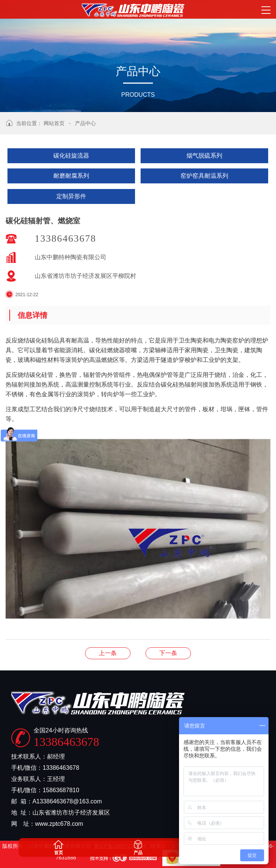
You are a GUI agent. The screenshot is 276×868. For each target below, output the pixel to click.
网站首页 (54, 123)
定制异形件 (71, 196)
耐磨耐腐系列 (71, 176)
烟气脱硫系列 (204, 156)
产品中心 (85, 123)
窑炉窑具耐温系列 (204, 176)
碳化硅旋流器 (71, 156)
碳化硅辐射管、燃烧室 (108, 653)
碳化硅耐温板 (168, 653)
